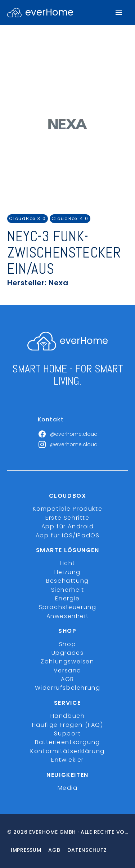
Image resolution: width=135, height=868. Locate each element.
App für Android (68, 526)
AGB (67, 679)
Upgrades (68, 653)
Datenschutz (87, 850)
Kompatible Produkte (67, 509)
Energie (67, 598)
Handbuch (68, 716)
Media (68, 788)
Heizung (67, 572)
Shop (67, 644)
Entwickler (67, 760)
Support (67, 733)
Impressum (26, 850)
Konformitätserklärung (67, 751)
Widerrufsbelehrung (68, 688)
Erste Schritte (67, 518)
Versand (67, 670)
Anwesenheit (68, 616)
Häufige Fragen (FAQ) (68, 725)
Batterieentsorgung (67, 742)
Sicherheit (68, 590)
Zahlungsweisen (67, 661)
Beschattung (67, 581)
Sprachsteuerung (68, 607)
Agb (54, 850)
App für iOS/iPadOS (68, 535)
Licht (67, 563)
